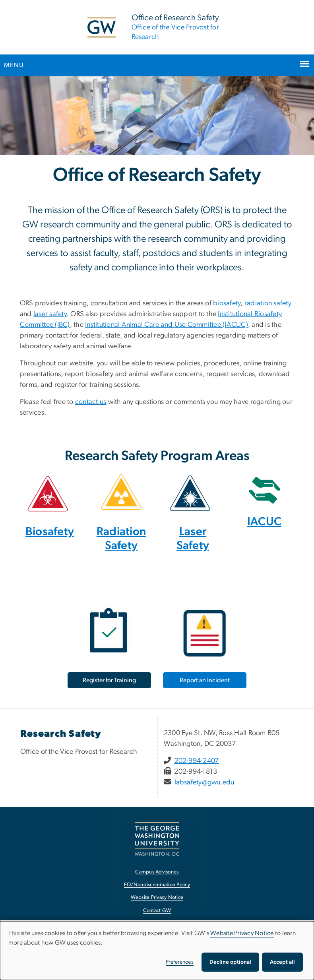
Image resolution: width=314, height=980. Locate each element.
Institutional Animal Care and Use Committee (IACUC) (167, 325)
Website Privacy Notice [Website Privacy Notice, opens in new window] (157, 898)
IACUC (264, 522)
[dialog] (157, 951)
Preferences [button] (180, 962)
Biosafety (50, 532)
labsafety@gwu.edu (204, 782)
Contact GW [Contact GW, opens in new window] (157, 911)
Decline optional (230, 962)
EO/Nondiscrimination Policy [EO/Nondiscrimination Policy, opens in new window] (157, 885)
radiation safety (268, 303)
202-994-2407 (197, 761)
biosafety (227, 303)
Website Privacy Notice (242, 933)
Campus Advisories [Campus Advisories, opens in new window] (157, 872)
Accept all (282, 962)
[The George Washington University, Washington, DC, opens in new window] (157, 839)
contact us (91, 402)
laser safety (50, 314)
